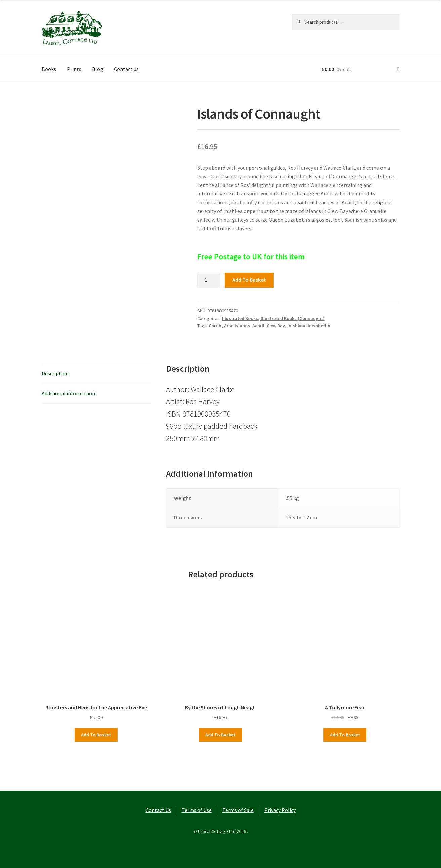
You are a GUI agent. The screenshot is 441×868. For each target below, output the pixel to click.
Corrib (215, 326)
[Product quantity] (209, 280)
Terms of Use (197, 810)
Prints (74, 69)
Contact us (126, 69)
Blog (98, 69)
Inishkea (296, 326)
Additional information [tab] (68, 393)
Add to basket (249, 280)
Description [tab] (55, 373)
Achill (258, 326)
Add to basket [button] (96, 735)
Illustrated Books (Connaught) (293, 318)
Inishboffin (319, 326)
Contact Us (158, 810)
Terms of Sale (238, 810)
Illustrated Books (240, 318)
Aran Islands (237, 326)
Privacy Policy (280, 810)
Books (49, 69)
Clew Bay (276, 326)
